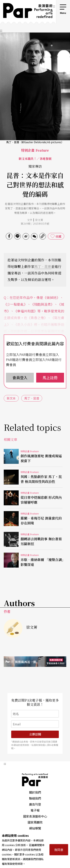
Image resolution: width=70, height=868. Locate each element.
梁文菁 (39, 220)
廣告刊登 (35, 804)
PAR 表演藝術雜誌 (35, 780)
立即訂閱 (35, 734)
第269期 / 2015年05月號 (35, 224)
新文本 (11, 398)
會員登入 (20, 378)
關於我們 (35, 792)
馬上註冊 (50, 378)
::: (54, 6)
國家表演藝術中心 (35, 816)
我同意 (59, 850)
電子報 (35, 810)
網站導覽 (35, 828)
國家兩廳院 (35, 822)
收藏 (58, 236)
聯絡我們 (35, 798)
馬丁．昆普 (43, 266)
